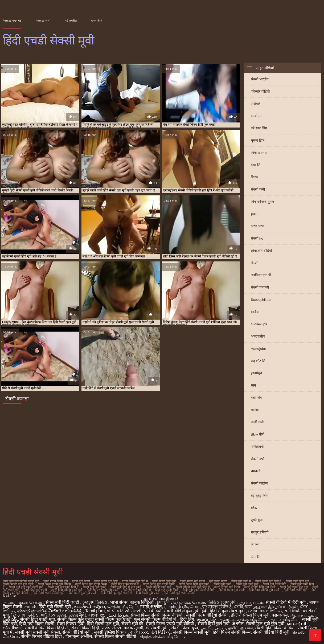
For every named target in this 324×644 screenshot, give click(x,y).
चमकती (256, 471)
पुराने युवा (257, 520)
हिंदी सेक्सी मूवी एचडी (148, 593)
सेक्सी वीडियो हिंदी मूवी (271, 632)
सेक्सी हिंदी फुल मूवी (214, 624)
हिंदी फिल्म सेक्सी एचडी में (137, 590)
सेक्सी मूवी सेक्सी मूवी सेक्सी (37, 632)
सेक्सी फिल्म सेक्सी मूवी (192, 632)
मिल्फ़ (254, 177)
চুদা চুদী (164, 602)
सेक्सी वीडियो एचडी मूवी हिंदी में (193, 587)
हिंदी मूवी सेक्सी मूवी (55, 607)
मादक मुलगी (133, 628)
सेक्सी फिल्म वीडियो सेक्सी (207, 615)
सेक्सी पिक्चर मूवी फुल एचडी (18, 584)
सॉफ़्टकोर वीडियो (261, 251)
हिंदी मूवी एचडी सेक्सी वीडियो (199, 590)
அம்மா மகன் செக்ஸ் (23, 602)
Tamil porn (95, 611)
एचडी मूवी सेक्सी (81, 581)
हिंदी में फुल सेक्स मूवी (228, 611)
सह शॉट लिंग (259, 361)
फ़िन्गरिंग (256, 557)
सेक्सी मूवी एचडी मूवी (247, 584)
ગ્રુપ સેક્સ (111, 628)
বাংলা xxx (139, 632)
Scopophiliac (261, 300)
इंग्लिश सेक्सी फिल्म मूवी (250, 615)
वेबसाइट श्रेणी (43, 20)
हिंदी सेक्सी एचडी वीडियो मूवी (48, 593)
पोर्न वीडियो (153, 611)
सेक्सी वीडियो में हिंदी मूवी (286, 602)
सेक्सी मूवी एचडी (222, 584)
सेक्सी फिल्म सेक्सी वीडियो (116, 636)
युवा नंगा (256, 214)
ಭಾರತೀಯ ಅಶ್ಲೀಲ (90, 607)
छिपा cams (259, 153)
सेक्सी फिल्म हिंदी (85, 628)
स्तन (253, 385)
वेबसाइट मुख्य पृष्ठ (12, 20)
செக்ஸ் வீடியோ (122, 607)
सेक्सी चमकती (260, 287)
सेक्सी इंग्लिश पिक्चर (111, 632)
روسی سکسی (213, 628)
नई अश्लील (71, 20)
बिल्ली (255, 263)
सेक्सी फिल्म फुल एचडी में (125, 584)
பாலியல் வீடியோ (182, 607)
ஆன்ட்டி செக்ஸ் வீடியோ (243, 619)
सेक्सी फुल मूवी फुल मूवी (265, 624)
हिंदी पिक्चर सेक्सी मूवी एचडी (103, 590)
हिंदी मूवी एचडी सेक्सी (167, 590)
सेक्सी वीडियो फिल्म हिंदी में (47, 628)
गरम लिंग (257, 165)
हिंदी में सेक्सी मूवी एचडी (232, 590)
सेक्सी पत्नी (258, 189)
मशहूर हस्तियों (260, 532)
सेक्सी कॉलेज (259, 483)
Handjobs (258, 349)
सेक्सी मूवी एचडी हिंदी (274, 584)
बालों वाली (257, 422)
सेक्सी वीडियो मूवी (77, 632)
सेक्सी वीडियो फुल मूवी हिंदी (186, 611)
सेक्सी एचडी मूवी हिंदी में (268, 581)
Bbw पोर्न (257, 434)
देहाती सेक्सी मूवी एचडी (192, 581)
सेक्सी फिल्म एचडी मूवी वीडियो (54, 584)
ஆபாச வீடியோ (284, 619)
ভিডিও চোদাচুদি (222, 602)
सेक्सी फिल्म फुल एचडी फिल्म (91, 584)
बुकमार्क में (97, 20)
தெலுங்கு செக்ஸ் (189, 602)
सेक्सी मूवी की (132, 624)
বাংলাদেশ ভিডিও (217, 607)
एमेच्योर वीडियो (260, 91)
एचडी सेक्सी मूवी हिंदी (106, 581)
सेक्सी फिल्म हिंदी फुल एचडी (194, 584)
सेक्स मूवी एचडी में (241, 581)
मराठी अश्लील (151, 607)
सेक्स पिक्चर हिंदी (71, 624)
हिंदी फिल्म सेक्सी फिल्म (232, 632)
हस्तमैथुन (256, 373)
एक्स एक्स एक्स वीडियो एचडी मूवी (21, 581)
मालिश (255, 410)
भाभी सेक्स (119, 602)
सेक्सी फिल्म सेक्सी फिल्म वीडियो (157, 615)
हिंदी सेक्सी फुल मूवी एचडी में (116, 593)
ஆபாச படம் (251, 602)
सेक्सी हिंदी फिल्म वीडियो (275, 628)
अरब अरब (257, 226)
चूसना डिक (258, 140)
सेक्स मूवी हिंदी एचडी (63, 602)
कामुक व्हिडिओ (142, 602)
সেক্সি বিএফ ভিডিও (265, 611)
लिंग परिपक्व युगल (262, 202)
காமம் (30, 607)
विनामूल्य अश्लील (79, 636)
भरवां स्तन (257, 116)
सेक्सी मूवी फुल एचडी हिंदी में (63, 587)
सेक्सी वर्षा (257, 459)
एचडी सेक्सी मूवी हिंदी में (135, 581)
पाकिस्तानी (257, 447)
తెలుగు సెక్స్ (206, 619)
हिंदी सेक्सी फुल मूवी (103, 624)
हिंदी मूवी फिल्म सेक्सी (37, 624)
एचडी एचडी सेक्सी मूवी (56, 581)
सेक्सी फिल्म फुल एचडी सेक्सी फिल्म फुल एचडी (94, 619)
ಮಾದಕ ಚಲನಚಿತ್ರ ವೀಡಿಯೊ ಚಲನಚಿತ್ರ (50, 611)
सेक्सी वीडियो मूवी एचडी (227, 587)
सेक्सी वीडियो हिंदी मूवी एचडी (260, 587)
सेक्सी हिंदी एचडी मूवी (37, 619)
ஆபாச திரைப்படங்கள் (276, 607)
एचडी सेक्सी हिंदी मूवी (164, 581)
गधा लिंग (256, 398)
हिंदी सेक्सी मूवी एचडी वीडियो (179, 593)
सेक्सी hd (257, 238)
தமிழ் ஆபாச (240, 628)
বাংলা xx (96, 615)
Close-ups (259, 324)
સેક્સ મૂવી (77, 615)
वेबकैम (255, 312)
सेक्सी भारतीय (260, 79)
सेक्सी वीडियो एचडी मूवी (159, 587)
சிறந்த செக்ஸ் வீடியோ (162, 636)
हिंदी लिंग (187, 619)
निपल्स (255, 545)
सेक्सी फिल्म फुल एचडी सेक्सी (159, 584)
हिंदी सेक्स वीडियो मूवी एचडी (264, 590)
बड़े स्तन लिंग (259, 128)
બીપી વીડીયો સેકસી (124, 611)
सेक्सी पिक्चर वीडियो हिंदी (42, 636)
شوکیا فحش (117, 615)
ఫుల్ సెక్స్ (10, 619)
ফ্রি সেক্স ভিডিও (25, 615)
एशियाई (256, 104)
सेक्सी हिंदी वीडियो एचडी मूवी (67, 590)
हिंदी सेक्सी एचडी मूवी (296, 590)
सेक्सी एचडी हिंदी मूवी (297, 581)
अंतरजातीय (258, 336)
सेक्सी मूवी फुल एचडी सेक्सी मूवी (26, 587)
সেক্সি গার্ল (243, 607)
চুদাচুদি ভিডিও (95, 602)
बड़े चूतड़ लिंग (259, 496)
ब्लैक (254, 508)
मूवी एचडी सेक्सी (218, 581)
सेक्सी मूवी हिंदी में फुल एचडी (126, 587)
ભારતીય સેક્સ (54, 615)
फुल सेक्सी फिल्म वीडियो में (156, 619)
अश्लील (238, 624)
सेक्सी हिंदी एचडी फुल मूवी (294, 587)
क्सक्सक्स (280, 615)
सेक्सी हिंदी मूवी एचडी (35, 590)
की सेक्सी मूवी (157, 628)
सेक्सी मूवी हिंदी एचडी (95, 587)
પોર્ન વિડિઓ (160, 632)
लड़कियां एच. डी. (261, 275)
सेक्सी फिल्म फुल (185, 628)
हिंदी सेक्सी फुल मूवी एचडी (83, 593)
